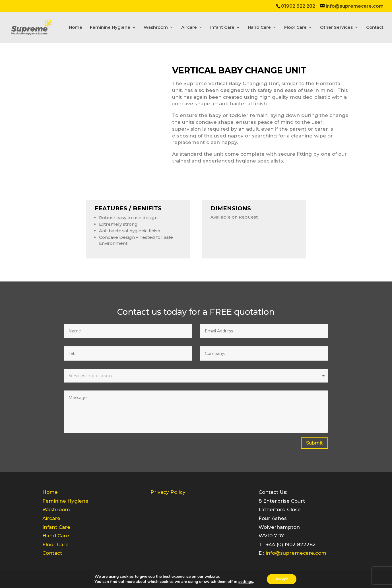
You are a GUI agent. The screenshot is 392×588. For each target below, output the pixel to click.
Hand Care (259, 28)
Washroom (156, 28)
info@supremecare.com (296, 553)
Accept (282, 579)
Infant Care (222, 28)
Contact (375, 28)
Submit (314, 443)
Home (76, 28)
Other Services (336, 28)
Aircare (189, 28)
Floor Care (295, 28)
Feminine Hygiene (110, 28)
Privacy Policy (168, 492)
